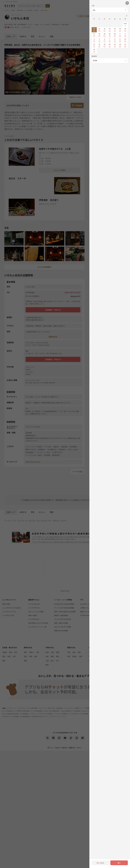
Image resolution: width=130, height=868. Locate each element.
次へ (119, 863)
